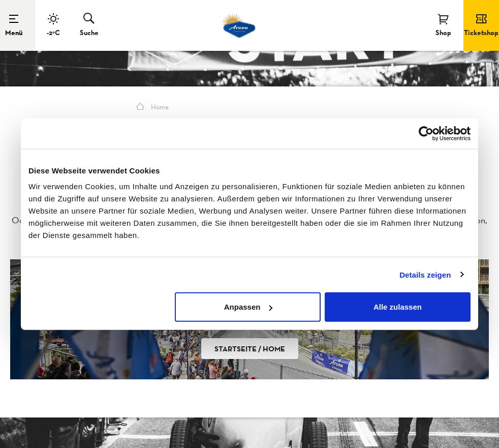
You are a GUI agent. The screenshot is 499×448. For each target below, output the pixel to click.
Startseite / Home (250, 349)
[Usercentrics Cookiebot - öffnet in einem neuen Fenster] (426, 133)
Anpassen (248, 307)
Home (152, 107)
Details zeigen (425, 274)
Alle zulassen (398, 307)
